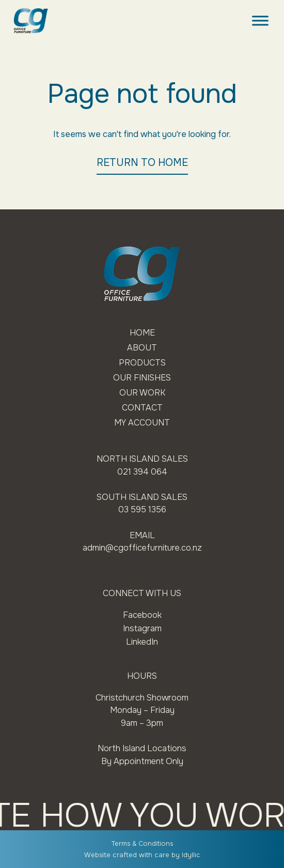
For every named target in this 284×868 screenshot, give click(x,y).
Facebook (142, 615)
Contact (142, 408)
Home (142, 333)
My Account (142, 423)
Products (142, 363)
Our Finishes (142, 378)
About (142, 348)
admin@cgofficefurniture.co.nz (142, 548)
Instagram (142, 628)
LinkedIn (142, 642)
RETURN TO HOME (142, 163)
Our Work (142, 393)
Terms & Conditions (142, 844)
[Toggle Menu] (260, 20)
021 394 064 (142, 472)
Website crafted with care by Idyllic (142, 855)
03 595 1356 (142, 510)
